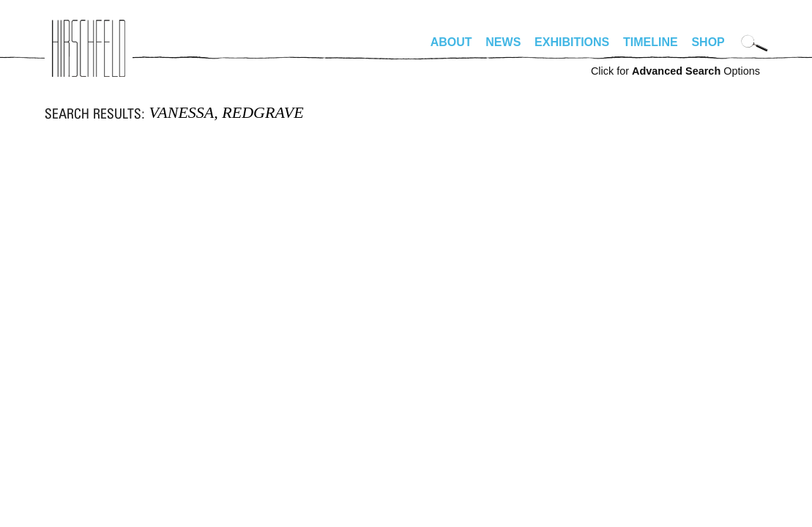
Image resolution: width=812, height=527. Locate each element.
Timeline (651, 42)
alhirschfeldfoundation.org (89, 48)
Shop (708, 42)
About (451, 42)
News (503, 42)
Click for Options (675, 71)
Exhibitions (572, 42)
